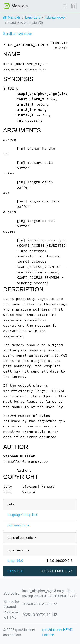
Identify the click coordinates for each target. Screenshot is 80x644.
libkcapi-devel (55, 17)
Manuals (12, 17)
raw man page (18, 525)
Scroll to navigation (18, 34)
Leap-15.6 (33, 17)
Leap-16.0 (15, 561)
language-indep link (23, 515)
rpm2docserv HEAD (57, 630)
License (48, 635)
